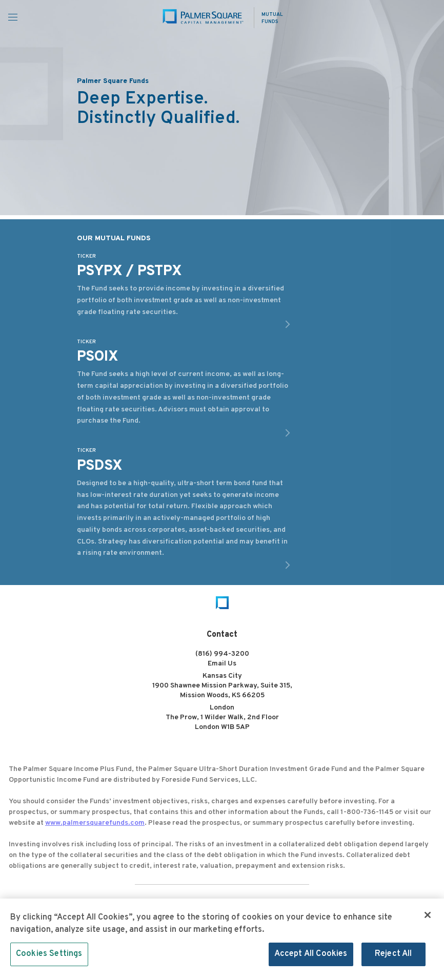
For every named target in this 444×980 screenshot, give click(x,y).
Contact (222, 635)
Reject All (393, 957)
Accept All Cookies (311, 957)
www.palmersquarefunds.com (95, 823)
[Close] (428, 918)
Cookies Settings (49, 957)
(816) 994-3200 (222, 654)
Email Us (222, 664)
